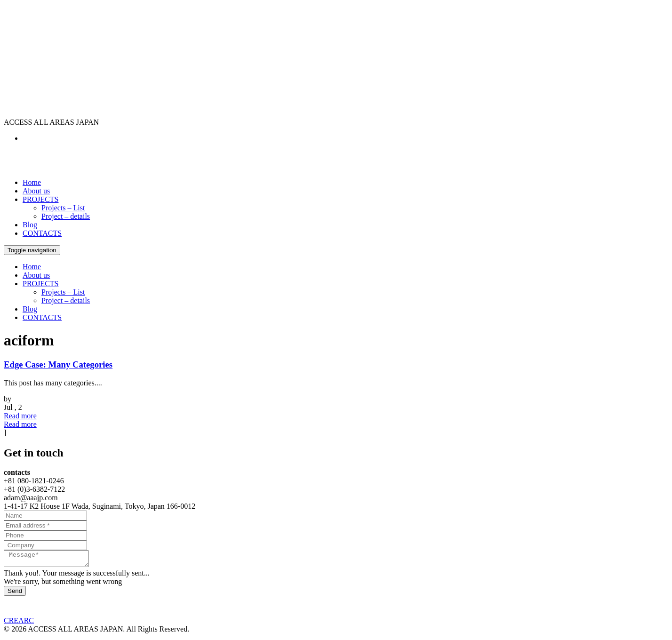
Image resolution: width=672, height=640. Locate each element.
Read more (20, 416)
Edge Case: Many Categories (58, 364)
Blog (30, 225)
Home (32, 182)
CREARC (19, 623)
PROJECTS (40, 199)
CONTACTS (42, 233)
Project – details (66, 216)
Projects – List (63, 208)
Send (15, 594)
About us (36, 191)
